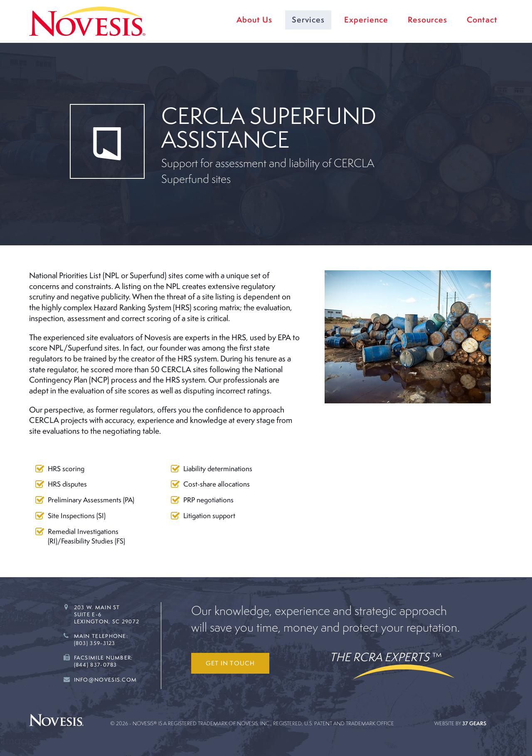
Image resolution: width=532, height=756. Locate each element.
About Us (254, 20)
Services (308, 20)
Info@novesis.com (106, 680)
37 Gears (474, 723)
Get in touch (230, 663)
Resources (427, 20)
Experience (366, 20)
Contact (482, 20)
